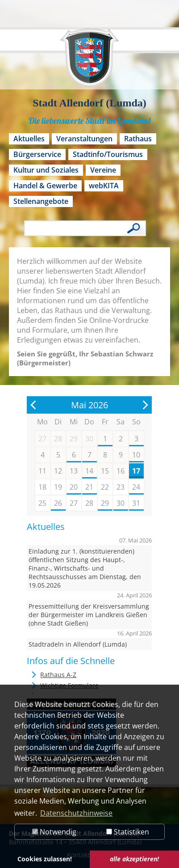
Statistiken (128, 832)
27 (74, 503)
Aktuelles (29, 139)
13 (74, 471)
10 (136, 455)
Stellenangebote (41, 201)
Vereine (103, 170)
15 (105, 471)
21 (89, 487)
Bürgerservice (37, 154)
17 (136, 471)
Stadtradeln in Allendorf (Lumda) (78, 644)
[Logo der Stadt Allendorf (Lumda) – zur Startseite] (89, 62)
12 (58, 471)
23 (121, 487)
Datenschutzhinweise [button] (76, 813)
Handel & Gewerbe (45, 186)
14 (89, 471)
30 (121, 503)
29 (105, 503)
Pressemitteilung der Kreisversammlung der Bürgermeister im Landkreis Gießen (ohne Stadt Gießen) (89, 615)
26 (58, 503)
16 (121, 471)
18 (42, 487)
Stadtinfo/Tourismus (108, 154)
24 (136, 487)
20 (74, 487)
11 (42, 471)
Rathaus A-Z (58, 675)
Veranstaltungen (84, 139)
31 (136, 503)
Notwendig (54, 832)
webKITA (104, 186)
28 (89, 503)
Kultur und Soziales (46, 170)
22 (105, 487)
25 (42, 503)
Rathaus (138, 139)
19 (58, 487)
